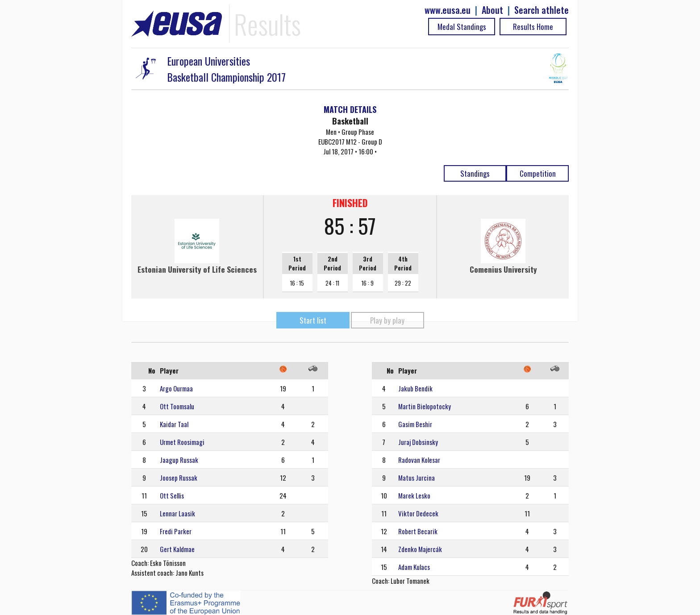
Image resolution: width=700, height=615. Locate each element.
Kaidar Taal (174, 424)
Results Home (533, 27)
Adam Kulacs (414, 567)
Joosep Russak (179, 478)
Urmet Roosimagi (182, 442)
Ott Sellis (172, 495)
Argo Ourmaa (176, 388)
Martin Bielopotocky (425, 406)
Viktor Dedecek (418, 513)
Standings (475, 173)
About (492, 10)
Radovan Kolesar (419, 460)
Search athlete (542, 10)
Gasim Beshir (415, 424)
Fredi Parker (176, 531)
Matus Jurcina (417, 478)
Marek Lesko (414, 495)
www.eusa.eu (448, 10)
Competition (538, 173)
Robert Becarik (418, 531)
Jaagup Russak (179, 460)
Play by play (387, 320)
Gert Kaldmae (177, 549)
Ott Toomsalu (177, 406)
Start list (313, 320)
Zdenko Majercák (420, 549)
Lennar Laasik (177, 513)
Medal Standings (462, 27)
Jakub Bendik (415, 388)
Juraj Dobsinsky (418, 442)
